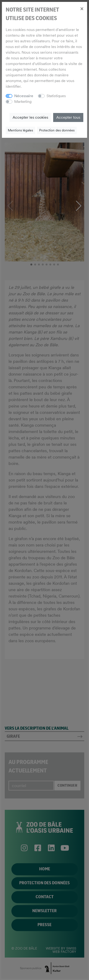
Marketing (23, 102)
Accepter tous (68, 117)
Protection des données (57, 130)
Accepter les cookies (30, 117)
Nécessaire (24, 96)
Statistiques (56, 96)
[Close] (82, 9)
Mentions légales (20, 130)
